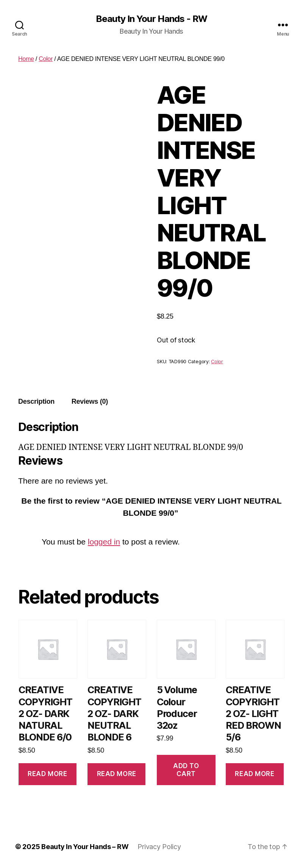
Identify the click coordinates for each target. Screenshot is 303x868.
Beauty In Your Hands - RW (151, 19)
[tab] (36, 402)
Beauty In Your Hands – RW (85, 847)
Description (36, 401)
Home (26, 59)
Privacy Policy (159, 847)
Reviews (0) (90, 401)
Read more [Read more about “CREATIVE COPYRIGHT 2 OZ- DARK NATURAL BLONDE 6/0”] (47, 774)
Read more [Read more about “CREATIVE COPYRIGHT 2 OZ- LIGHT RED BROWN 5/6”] (255, 774)
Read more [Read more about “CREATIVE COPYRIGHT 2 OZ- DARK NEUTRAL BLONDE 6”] (117, 774)
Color (46, 59)
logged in (104, 542)
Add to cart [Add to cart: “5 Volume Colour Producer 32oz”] (186, 770)
